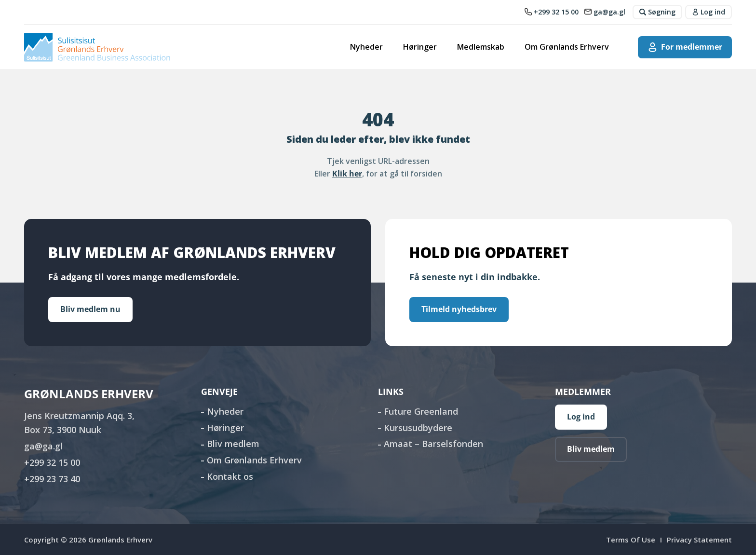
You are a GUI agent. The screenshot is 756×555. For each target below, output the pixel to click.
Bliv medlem (233, 444)
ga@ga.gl (43, 446)
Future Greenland (421, 411)
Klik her (347, 174)
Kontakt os (230, 476)
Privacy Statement (699, 540)
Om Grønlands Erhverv (567, 47)
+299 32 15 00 (52, 462)
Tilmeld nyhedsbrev (459, 309)
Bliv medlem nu (90, 309)
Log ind (581, 417)
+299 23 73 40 (52, 479)
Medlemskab (481, 47)
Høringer (420, 47)
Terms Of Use (631, 540)
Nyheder (366, 47)
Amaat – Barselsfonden (433, 444)
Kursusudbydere (418, 428)
